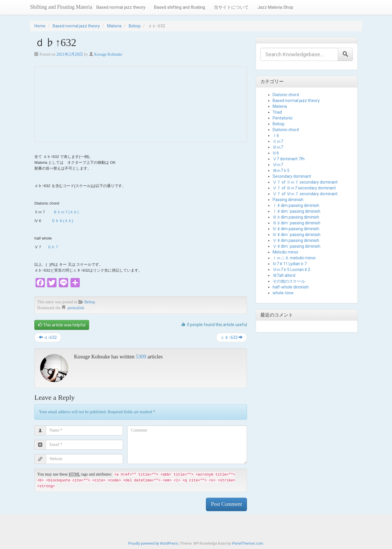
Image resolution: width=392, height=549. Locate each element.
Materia (114, 26)
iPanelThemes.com (248, 543)
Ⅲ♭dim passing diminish (296, 217)
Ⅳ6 (276, 153)
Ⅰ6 (276, 136)
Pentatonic (283, 118)
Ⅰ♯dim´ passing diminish (296, 211)
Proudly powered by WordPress (153, 543)
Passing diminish (288, 200)
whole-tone (283, 293)
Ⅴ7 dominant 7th (289, 159)
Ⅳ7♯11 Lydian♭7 (290, 264)
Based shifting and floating (180, 7)
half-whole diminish (291, 287)
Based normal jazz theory (121, 7)
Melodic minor (286, 252)
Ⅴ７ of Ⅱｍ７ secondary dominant (305, 182)
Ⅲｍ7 (278, 147)
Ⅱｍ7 (278, 141)
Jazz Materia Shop (275, 7)
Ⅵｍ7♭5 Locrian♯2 (291, 270)
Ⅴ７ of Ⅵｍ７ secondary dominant (305, 194)
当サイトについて (231, 7)
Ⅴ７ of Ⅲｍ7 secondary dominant (304, 188)
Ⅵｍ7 (278, 165)
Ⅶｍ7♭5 (281, 170)
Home (40, 26)
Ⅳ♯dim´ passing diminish (296, 235)
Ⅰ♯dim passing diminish (296, 205)
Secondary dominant (292, 176)
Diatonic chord (286, 95)
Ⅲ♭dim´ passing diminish (296, 223)
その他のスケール (289, 281)
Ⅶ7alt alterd (284, 275)
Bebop (135, 26)
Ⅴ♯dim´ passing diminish (296, 246)
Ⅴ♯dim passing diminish (296, 240)
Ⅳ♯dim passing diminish (296, 229)
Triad (277, 112)
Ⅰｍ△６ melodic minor (294, 258)
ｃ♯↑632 (232, 337)
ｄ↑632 (48, 337)
